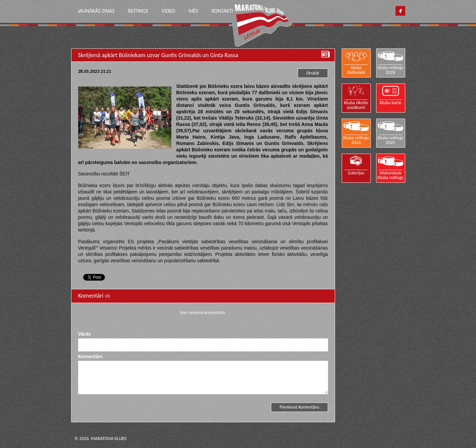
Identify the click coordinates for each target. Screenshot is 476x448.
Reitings (138, 11)
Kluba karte (390, 103)
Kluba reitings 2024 (356, 140)
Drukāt (313, 73)
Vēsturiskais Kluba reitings (390, 175)
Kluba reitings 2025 (390, 140)
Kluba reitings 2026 (390, 70)
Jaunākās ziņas (96, 11)
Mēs (193, 11)
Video (168, 11)
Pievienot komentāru (299, 407)
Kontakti (222, 11)
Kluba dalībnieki (356, 70)
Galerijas (356, 173)
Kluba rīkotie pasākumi (356, 105)
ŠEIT (124, 174)
